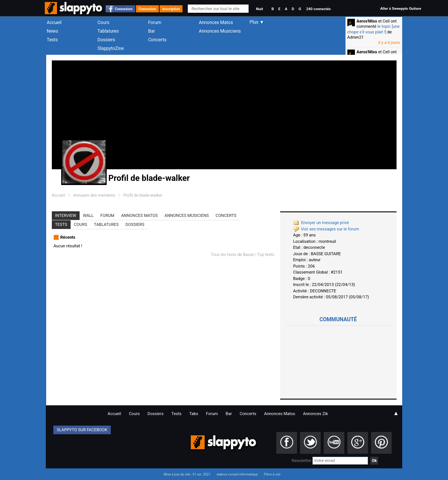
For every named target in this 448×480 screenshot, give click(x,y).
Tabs (194, 414)
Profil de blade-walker (143, 195)
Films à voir (272, 474)
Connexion (124, 9)
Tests (52, 40)
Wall (88, 216)
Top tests (266, 255)
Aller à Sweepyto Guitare (400, 8)
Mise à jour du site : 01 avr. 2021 (187, 474)
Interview (66, 216)
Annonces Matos (216, 23)
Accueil (54, 23)
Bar (152, 31)
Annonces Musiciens (220, 31)
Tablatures (108, 31)
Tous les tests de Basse (232, 255)
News (53, 31)
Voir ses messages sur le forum (326, 229)
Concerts (158, 40)
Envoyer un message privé (321, 223)
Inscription (171, 9)
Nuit (259, 9)
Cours (104, 23)
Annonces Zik (316, 414)
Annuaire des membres (94, 195)
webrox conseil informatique (237, 474)
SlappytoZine (111, 48)
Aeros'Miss (367, 21)
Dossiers (106, 40)
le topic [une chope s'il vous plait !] (374, 29)
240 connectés (318, 9)
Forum (155, 23)
